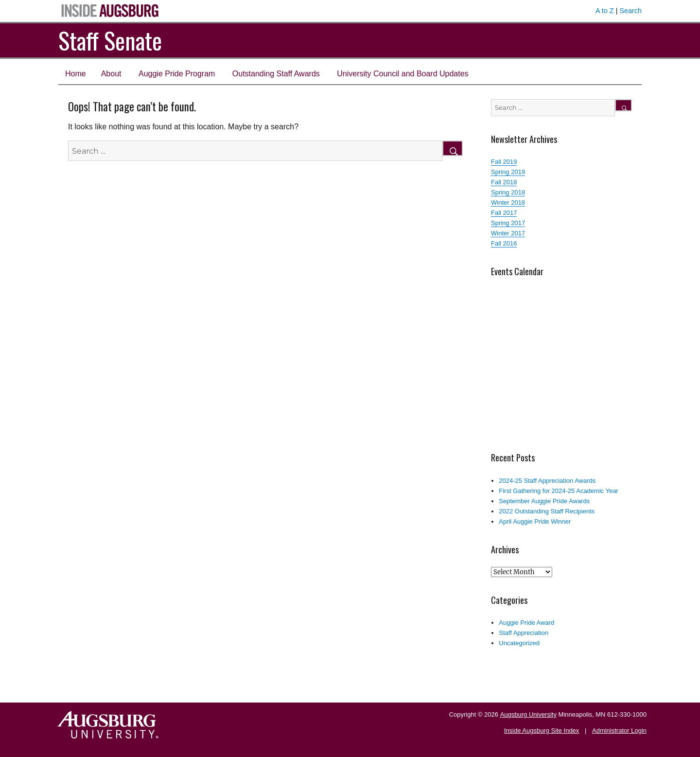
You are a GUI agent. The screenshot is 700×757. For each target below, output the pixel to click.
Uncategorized (519, 643)
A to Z (605, 11)
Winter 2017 (508, 233)
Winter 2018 (508, 202)
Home (76, 74)
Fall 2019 (504, 162)
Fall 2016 (504, 243)
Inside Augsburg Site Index (542, 731)
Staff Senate (110, 40)
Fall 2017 (504, 213)
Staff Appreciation (524, 633)
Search (630, 11)
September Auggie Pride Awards (544, 501)
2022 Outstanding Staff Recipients (547, 511)
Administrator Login (619, 731)
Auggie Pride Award (526, 623)
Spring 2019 (508, 172)
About (111, 74)
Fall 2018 (504, 182)
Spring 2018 (508, 192)
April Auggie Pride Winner (535, 521)
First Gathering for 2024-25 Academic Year (559, 491)
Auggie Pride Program (177, 74)
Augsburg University (528, 714)
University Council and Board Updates (402, 74)
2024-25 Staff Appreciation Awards (547, 481)
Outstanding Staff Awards (276, 74)
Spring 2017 (508, 223)
